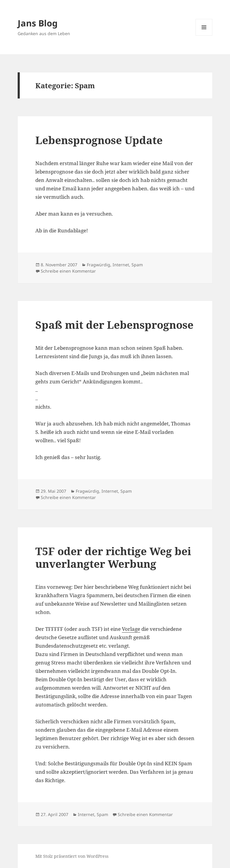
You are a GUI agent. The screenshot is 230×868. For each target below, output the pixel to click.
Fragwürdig (99, 265)
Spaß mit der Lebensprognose (114, 325)
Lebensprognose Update (99, 140)
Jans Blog (38, 23)
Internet (121, 265)
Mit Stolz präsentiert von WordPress (72, 856)
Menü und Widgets (204, 36)
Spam (137, 265)
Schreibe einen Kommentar (68, 271)
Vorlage (131, 629)
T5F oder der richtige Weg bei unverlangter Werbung (113, 557)
